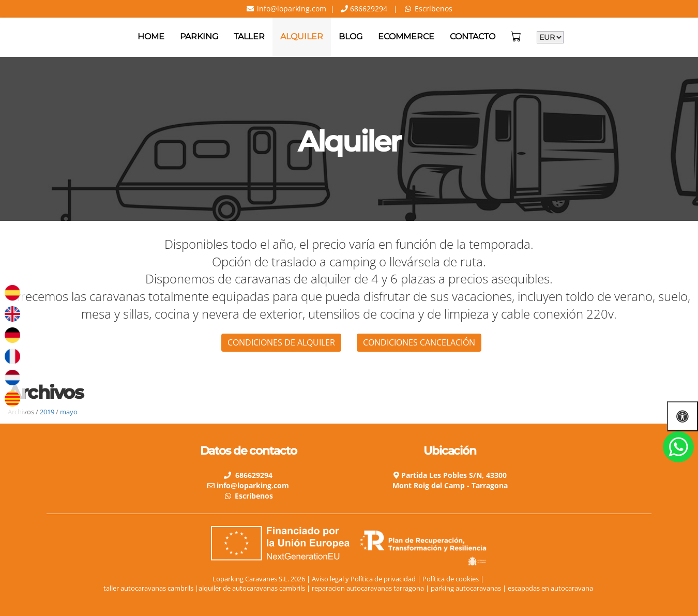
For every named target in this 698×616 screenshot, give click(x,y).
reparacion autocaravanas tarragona (369, 588)
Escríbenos (434, 9)
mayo (69, 412)
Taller (249, 36)
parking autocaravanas (467, 588)
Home (151, 36)
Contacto (473, 36)
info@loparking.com (291, 9)
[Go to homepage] (5, 37)
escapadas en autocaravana (551, 588)
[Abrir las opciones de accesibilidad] (682, 416)
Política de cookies (451, 579)
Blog (351, 36)
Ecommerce (406, 36)
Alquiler (302, 36)
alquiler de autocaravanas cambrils (252, 588)
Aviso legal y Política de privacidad (364, 579)
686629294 (368, 9)
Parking (199, 36)
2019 (47, 412)
